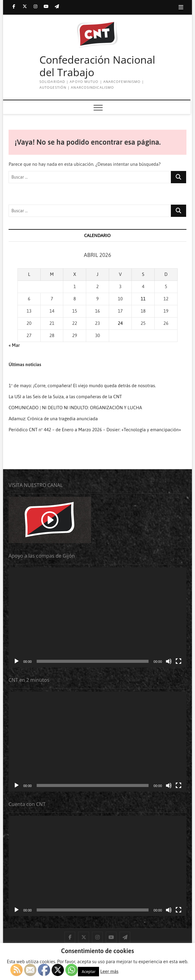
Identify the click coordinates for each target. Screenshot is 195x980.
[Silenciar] (169, 661)
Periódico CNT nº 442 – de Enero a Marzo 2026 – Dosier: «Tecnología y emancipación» (95, 430)
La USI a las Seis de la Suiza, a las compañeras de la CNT (65, 397)
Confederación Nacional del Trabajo (97, 66)
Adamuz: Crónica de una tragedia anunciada (53, 419)
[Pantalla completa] (178, 661)
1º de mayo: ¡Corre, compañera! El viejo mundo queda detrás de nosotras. (82, 386)
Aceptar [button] (88, 972)
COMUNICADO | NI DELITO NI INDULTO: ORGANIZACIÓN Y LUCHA (75, 408)
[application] (97, 617)
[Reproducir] (17, 661)
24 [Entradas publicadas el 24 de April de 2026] (120, 323)
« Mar (14, 345)
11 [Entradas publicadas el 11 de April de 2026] (143, 299)
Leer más (109, 971)
